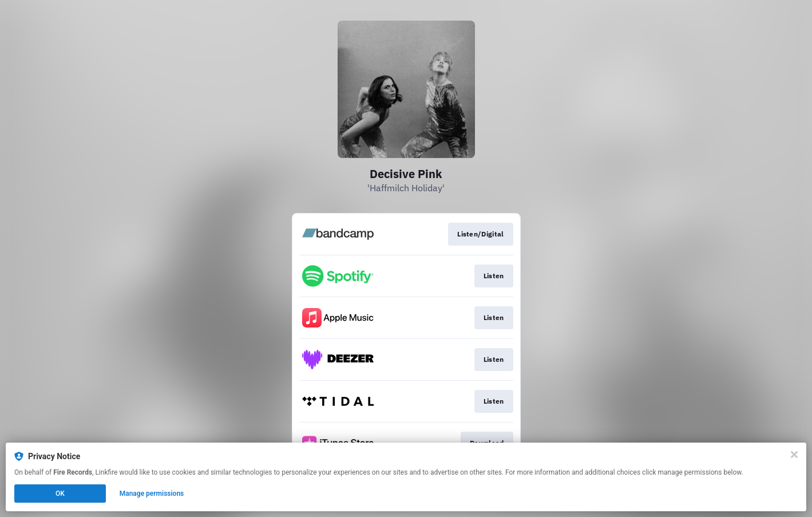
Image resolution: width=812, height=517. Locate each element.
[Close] (794, 455)
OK (60, 494)
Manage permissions (152, 494)
